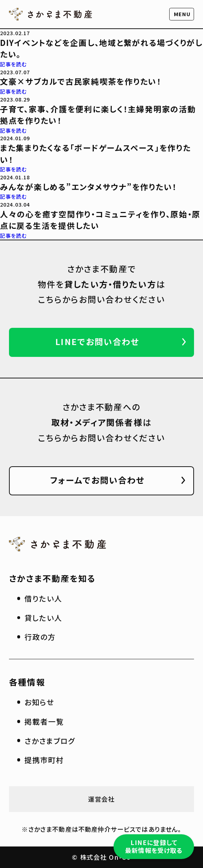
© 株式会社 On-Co (101, 857)
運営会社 (101, 799)
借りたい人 (43, 598)
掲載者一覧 (44, 721)
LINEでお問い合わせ (97, 341)
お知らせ (39, 702)
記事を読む (13, 64)
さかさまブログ (50, 741)
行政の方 (40, 637)
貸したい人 (43, 618)
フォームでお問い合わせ (97, 480)
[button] (182, 14)
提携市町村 (44, 760)
